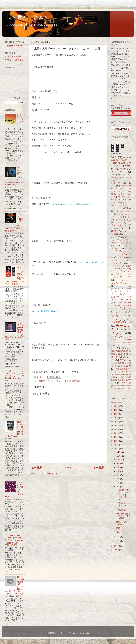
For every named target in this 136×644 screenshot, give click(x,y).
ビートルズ (122, 269)
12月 (119, 452)
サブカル (120, 237)
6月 (118, 475)
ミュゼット (119, 312)
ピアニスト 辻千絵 (14, 57)
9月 (118, 464)
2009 (117, 550)
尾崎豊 (117, 386)
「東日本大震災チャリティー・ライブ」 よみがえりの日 (124, 495)
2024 (117, 410)
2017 (117, 425)
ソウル (122, 258)
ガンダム (120, 214)
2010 (117, 546)
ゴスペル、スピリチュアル (121, 225)
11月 (119, 456)
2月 (118, 537)
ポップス (127, 308)
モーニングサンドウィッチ (121, 329)
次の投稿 (37, 467)
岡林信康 (122, 351)
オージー (115, 208)
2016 (117, 429)
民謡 (129, 388)
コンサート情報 (64, 381)
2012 (117, 445)
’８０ (114, 157)
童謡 (119, 380)
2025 (117, 406)
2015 (117, 433)
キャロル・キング (122, 220)
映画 (124, 348)
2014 (117, 437)
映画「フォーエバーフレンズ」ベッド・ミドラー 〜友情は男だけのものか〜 (15, 376)
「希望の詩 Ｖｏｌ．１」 (123, 505)
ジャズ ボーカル (118, 246)
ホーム (68, 467)
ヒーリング (116, 271)
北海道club (120, 388)
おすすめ (126, 208)
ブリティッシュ (123, 286)
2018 (117, 422)
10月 (119, 460)
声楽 (118, 369)
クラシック (116, 222)
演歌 (113, 351)
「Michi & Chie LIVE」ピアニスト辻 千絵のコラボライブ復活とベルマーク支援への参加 (15, 541)
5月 (118, 479)
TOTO (120, 175)
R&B (113, 175)
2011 (117, 449)
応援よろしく (122, 528)
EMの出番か (122, 510)
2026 (117, 402)
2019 (117, 418)
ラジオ (115, 336)
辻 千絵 (121, 377)
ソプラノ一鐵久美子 (14, 60)
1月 (118, 541)
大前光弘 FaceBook (14, 46)
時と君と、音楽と (28, 18)
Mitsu (117, 169)
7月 (118, 471)
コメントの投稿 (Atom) (47, 473)
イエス (116, 191)
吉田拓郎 (122, 354)
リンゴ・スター (124, 340)
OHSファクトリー (47, 381)
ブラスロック (125, 283)
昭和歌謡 (122, 363)
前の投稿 (99, 467)
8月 (118, 467)
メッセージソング (121, 315)
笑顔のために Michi (122, 523)
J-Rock (128, 166)
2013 (117, 441)
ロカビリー (120, 345)
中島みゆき (121, 374)
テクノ (121, 260)
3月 (118, 487)
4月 (118, 483)
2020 (117, 414)
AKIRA (114, 163)
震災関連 (76, 381)
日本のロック (125, 383)
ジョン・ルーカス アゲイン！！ (20, 121)
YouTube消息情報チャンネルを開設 (123, 516)
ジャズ (125, 243)
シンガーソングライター (121, 254)
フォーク (125, 277)
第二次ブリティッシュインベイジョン (121, 372)
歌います (120, 532)
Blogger (86, 633)
